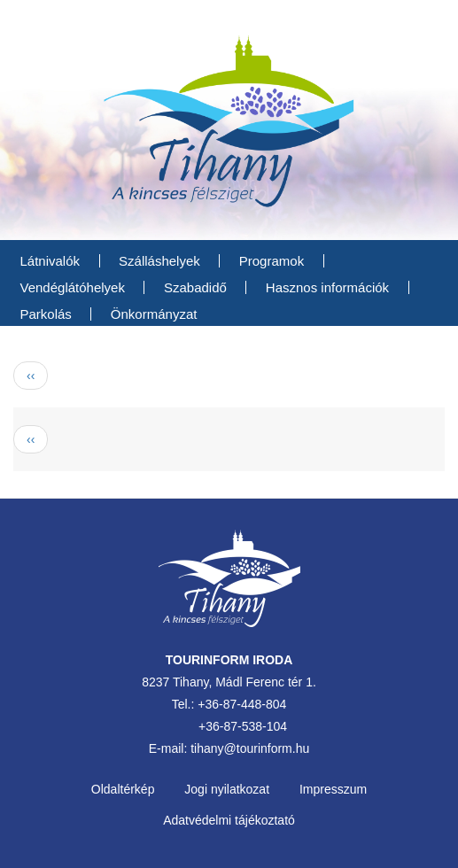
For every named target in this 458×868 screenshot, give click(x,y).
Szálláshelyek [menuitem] (159, 261)
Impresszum (333, 789)
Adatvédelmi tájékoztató (229, 820)
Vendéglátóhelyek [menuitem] (73, 287)
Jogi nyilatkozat (227, 789)
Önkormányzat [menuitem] (154, 314)
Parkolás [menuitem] (46, 314)
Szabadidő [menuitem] (195, 287)
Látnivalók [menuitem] (50, 261)
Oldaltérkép (123, 789)
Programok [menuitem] (272, 261)
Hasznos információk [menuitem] (327, 287)
